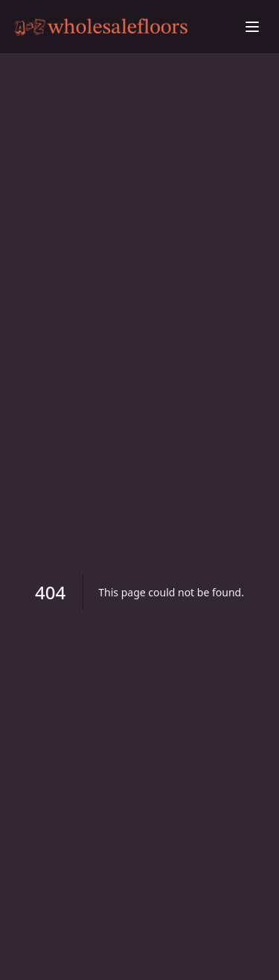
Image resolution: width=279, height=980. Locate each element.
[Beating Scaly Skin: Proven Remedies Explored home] (125, 27)
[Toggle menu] (252, 27)
